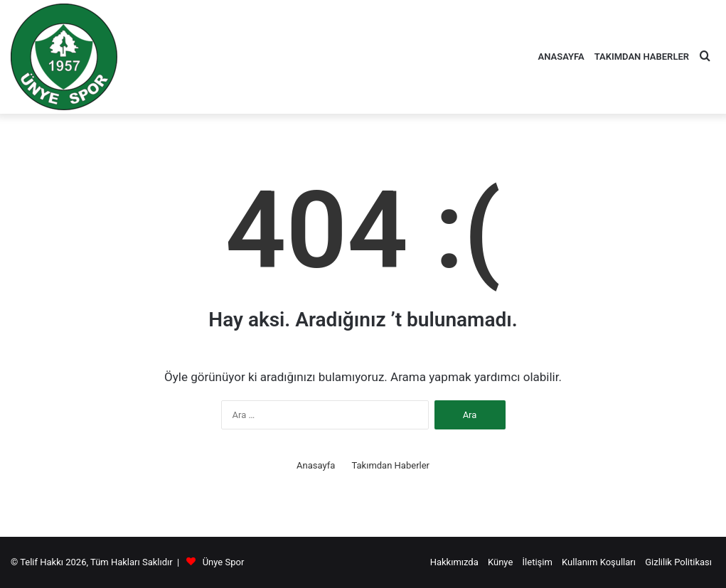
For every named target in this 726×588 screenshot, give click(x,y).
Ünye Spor (224, 562)
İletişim (538, 562)
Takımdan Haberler (642, 57)
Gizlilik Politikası (678, 562)
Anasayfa (561, 57)
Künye (500, 562)
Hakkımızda (454, 562)
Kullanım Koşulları (599, 562)
